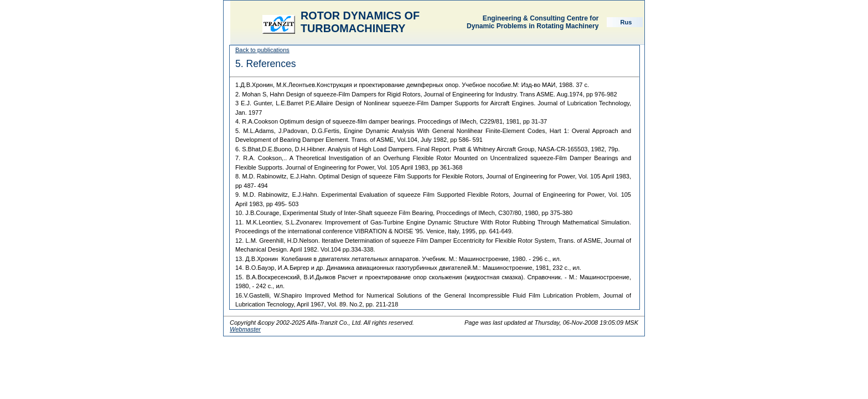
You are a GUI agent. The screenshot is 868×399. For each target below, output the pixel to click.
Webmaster (245, 329)
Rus (626, 22)
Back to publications (262, 50)
